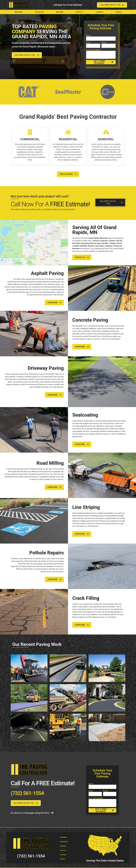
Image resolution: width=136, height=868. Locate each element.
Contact (118, 12)
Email (88, 43)
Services (80, 12)
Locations (100, 12)
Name (89, 36)
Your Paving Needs (93, 50)
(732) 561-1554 (27, 793)
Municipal (60, 12)
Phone (104, 43)
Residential (19, 12)
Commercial (39, 12)
